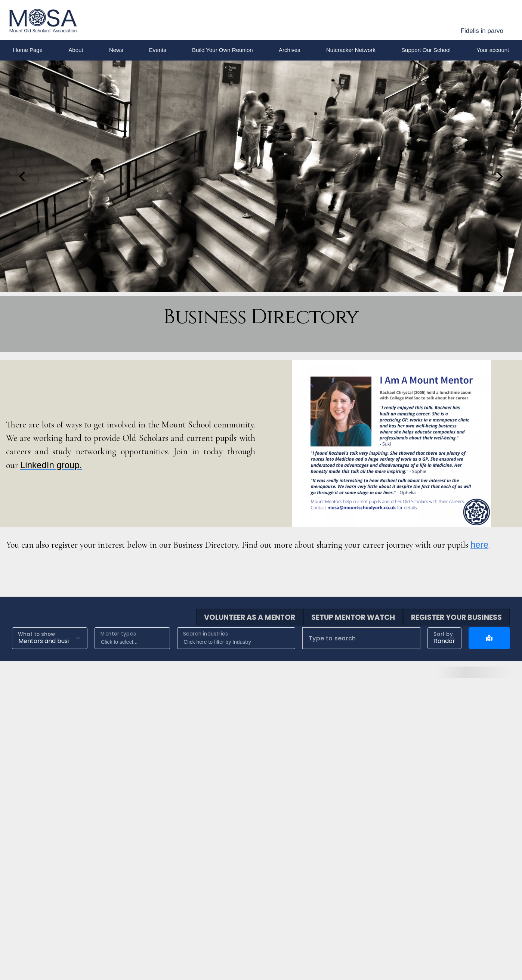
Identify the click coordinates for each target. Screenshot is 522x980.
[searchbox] (134, 642)
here (479, 545)
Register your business (456, 617)
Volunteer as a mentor (250, 617)
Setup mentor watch (353, 617)
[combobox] (132, 638)
